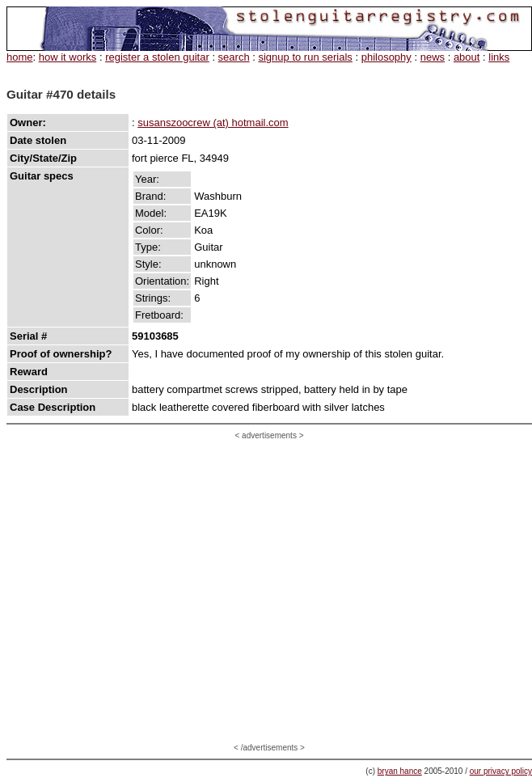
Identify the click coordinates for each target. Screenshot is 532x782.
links (499, 57)
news (433, 57)
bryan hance (400, 771)
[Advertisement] (152, 592)
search (234, 57)
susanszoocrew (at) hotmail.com (213, 123)
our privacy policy (501, 771)
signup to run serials (305, 57)
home (20, 57)
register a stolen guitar (157, 57)
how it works (68, 57)
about (467, 57)
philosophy (386, 57)
